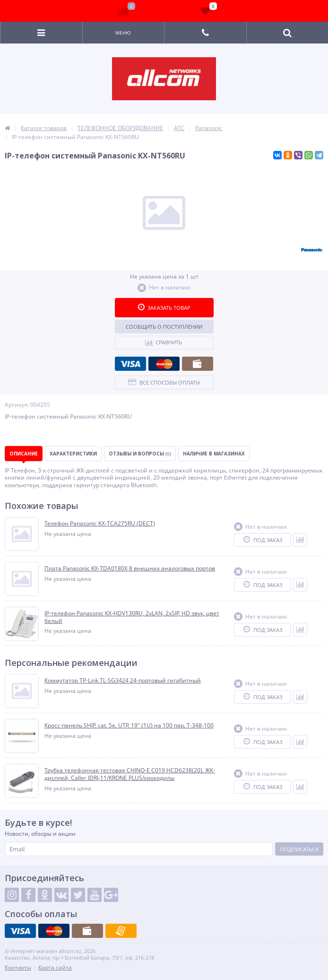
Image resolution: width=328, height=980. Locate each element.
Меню (123, 33)
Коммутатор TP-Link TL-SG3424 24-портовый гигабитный (123, 681)
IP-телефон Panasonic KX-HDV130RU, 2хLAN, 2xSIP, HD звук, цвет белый (132, 617)
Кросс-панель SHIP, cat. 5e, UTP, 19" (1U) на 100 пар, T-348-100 (129, 726)
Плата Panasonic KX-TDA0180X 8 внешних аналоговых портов (130, 569)
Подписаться (299, 849)
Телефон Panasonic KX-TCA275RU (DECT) (100, 524)
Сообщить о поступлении (164, 327)
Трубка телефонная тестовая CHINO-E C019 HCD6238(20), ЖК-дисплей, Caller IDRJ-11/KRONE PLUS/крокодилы (130, 774)
